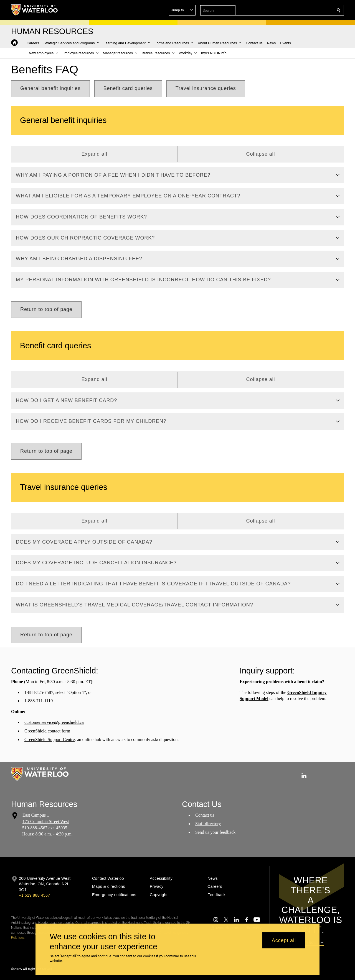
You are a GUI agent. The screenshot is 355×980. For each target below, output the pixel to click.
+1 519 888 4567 (34, 895)
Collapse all (261, 154)
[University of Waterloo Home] (35, 10)
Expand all (94, 154)
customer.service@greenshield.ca (54, 722)
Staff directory (208, 824)
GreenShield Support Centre (50, 739)
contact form (59, 731)
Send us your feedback (215, 832)
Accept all (284, 940)
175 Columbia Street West (46, 821)
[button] (298, 10)
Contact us (205, 815)
